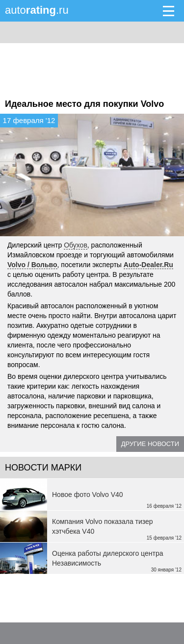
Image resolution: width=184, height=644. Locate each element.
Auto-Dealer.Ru (148, 265)
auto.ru (37, 10)
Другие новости (150, 444)
